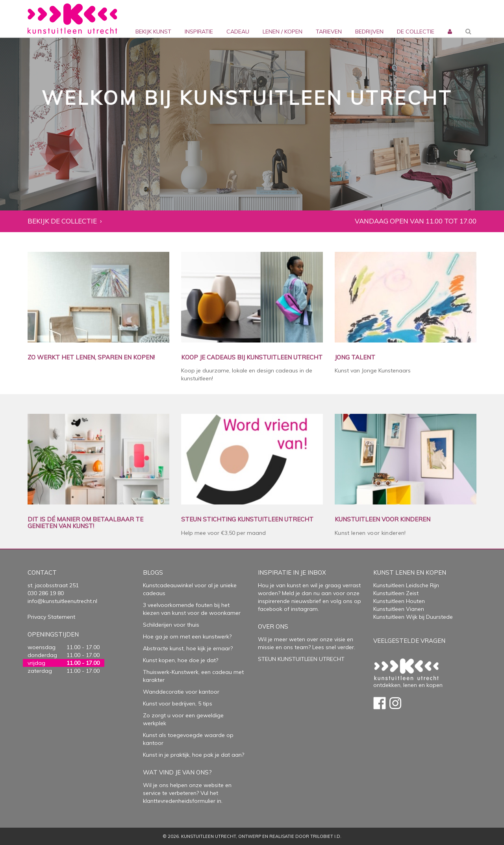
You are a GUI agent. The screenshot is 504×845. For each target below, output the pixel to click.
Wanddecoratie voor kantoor (181, 692)
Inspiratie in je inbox (292, 572)
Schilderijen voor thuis (171, 625)
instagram (304, 609)
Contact (42, 572)
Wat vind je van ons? (177, 772)
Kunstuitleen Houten (399, 601)
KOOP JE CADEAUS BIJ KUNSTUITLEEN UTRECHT (252, 358)
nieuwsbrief (305, 601)
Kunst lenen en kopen (410, 572)
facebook (270, 609)
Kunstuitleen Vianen (399, 609)
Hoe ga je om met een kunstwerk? (187, 637)
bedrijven (369, 32)
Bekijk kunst (153, 32)
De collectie (416, 32)
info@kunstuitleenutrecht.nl (62, 601)
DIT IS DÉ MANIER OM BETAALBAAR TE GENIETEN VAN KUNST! (85, 523)
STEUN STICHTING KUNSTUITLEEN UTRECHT (247, 520)
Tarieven (329, 32)
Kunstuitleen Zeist (396, 593)
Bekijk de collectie (62, 221)
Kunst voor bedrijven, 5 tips (178, 704)
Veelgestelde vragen (409, 641)
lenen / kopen (283, 32)
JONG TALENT (355, 358)
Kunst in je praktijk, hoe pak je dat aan (192, 755)
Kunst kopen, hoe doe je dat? (181, 660)
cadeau (238, 32)
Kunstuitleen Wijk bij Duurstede (413, 617)
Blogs (153, 572)
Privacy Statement (51, 617)
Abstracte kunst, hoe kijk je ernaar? (188, 648)
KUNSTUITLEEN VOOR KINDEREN (383, 520)
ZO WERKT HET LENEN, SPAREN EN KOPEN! (91, 358)
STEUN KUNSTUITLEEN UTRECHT (301, 659)
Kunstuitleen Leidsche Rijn (406, 585)
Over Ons (273, 626)
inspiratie (199, 32)
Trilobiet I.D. (326, 836)
